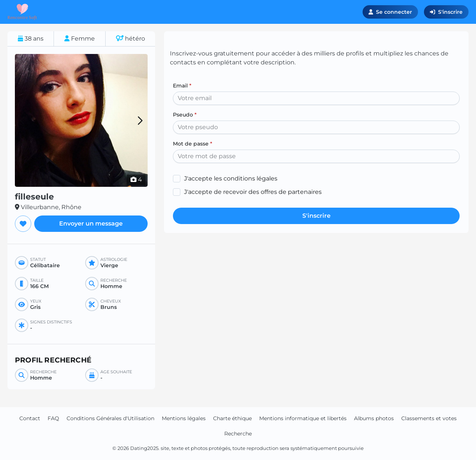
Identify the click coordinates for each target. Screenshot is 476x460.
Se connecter (390, 12)
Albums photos (374, 418)
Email (182, 86)
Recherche (238, 434)
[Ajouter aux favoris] (23, 224)
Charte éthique (232, 418)
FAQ (53, 418)
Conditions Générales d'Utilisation (110, 418)
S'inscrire (446, 12)
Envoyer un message (91, 223)
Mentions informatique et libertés (303, 418)
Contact (30, 418)
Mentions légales (184, 418)
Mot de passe (193, 144)
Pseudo (185, 115)
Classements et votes (429, 418)
